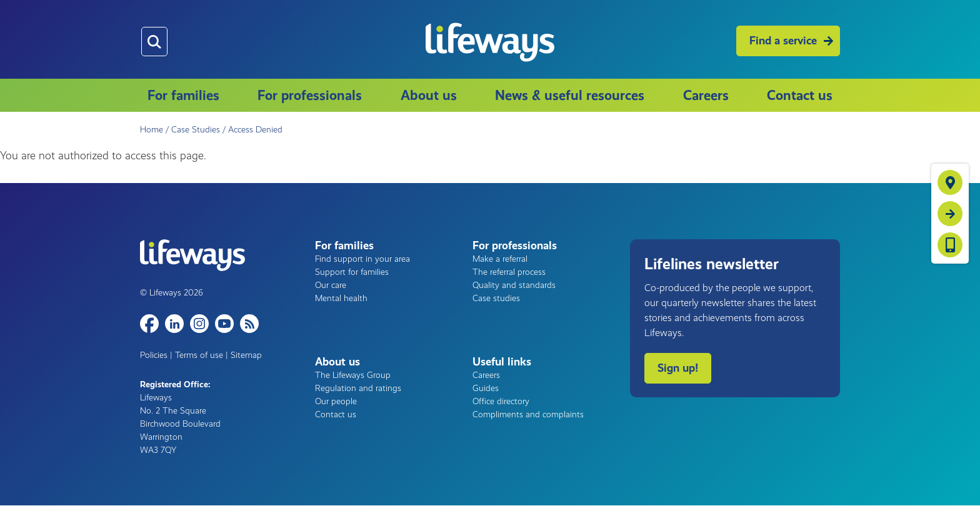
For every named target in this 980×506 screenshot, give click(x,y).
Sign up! (678, 368)
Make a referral (500, 259)
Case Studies (196, 130)
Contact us (800, 95)
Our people (336, 401)
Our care (331, 285)
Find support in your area (362, 259)
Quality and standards (514, 285)
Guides (486, 388)
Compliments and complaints (528, 414)
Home (152, 130)
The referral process (509, 272)
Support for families (352, 272)
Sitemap (246, 355)
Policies (154, 355)
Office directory (501, 401)
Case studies (496, 298)
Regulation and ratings (358, 388)
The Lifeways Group (353, 375)
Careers (706, 95)
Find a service (783, 41)
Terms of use (199, 355)
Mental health (341, 298)
